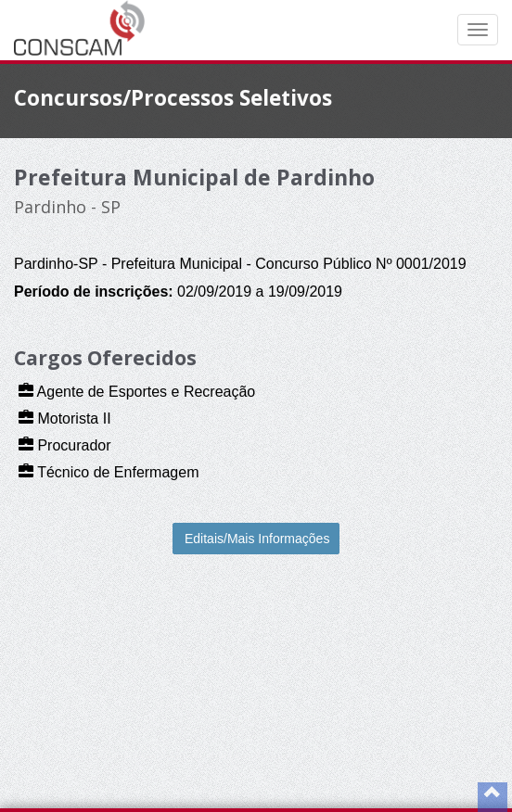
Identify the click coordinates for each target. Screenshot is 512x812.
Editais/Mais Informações (257, 539)
